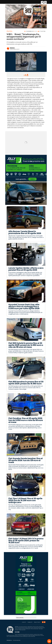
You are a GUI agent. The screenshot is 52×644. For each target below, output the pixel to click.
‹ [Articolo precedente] (7, 193)
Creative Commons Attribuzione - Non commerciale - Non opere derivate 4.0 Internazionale (29, 629)
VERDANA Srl (9, 640)
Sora (50, 640)
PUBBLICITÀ (30, 622)
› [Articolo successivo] (45, 193)
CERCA (32, 179)
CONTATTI (24, 622)
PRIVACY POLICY (37, 622)
